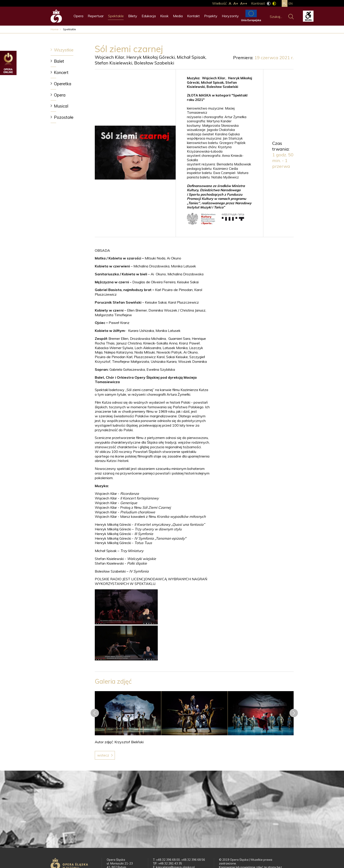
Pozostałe (64, 117)
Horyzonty (230, 16)
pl (285, 4)
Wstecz (103, 755)
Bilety (133, 16)
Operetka (63, 84)
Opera (78, 16)
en (291, 4)
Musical (61, 106)
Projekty (211, 16)
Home (55, 29)
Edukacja (149, 16)
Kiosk (164, 16)
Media (178, 16)
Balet (59, 61)
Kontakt (193, 16)
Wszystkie (64, 50)
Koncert (61, 72)
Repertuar (96, 16)
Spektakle (116, 16)
